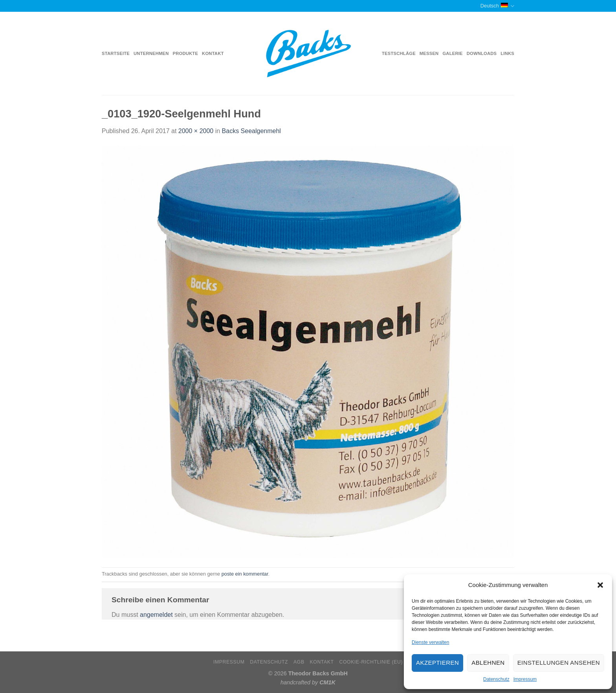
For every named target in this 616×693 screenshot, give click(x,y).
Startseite (116, 53)
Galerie (452, 53)
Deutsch (497, 6)
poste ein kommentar (245, 574)
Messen (429, 53)
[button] (600, 585)
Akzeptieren (437, 663)
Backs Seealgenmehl (251, 131)
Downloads (482, 53)
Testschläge (399, 53)
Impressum (525, 679)
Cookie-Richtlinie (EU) (371, 662)
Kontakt (213, 53)
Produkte (186, 53)
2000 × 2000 (196, 131)
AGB (299, 662)
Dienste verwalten (430, 642)
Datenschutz (496, 679)
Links (507, 53)
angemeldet (156, 615)
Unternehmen (151, 53)
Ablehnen (488, 663)
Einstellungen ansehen (559, 663)
